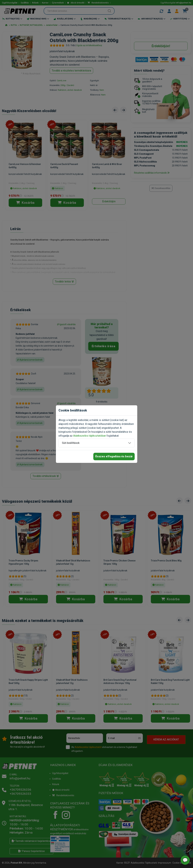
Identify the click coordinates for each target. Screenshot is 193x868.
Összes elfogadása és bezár (114, 456)
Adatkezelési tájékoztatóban (90, 436)
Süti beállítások (71, 443)
